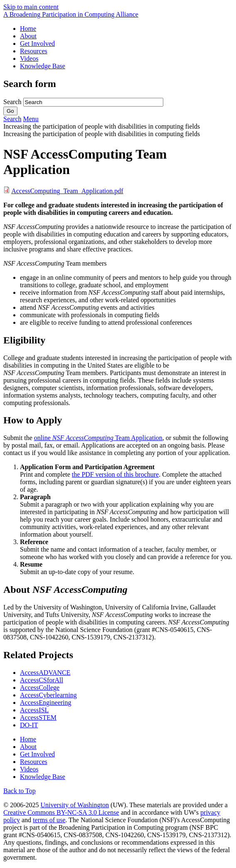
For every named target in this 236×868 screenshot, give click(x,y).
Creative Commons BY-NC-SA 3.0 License (61, 812)
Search (13, 102)
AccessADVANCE (45, 673)
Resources (34, 51)
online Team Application (98, 438)
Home (28, 29)
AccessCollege (40, 688)
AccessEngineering (46, 703)
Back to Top (20, 791)
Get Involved (37, 44)
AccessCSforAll (42, 680)
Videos (29, 58)
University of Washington (75, 805)
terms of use (49, 820)
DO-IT (29, 725)
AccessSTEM (38, 718)
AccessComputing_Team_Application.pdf (67, 191)
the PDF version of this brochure (115, 474)
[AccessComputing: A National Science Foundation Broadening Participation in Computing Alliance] (71, 14)
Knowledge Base (43, 66)
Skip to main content (31, 7)
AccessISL (34, 710)
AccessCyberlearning (48, 695)
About (28, 36)
